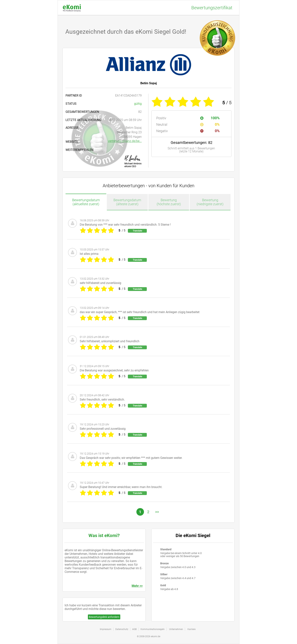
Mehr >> (137, 586)
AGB (134, 629)
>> (157, 512)
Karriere (191, 629)
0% (210, 124)
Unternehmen (176, 629)
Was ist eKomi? (104, 536)
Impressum (106, 629)
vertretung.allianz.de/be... (125, 141)
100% (210, 118)
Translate (137, 231)
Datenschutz (122, 629)
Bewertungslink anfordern (104, 617)
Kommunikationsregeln (153, 629)
